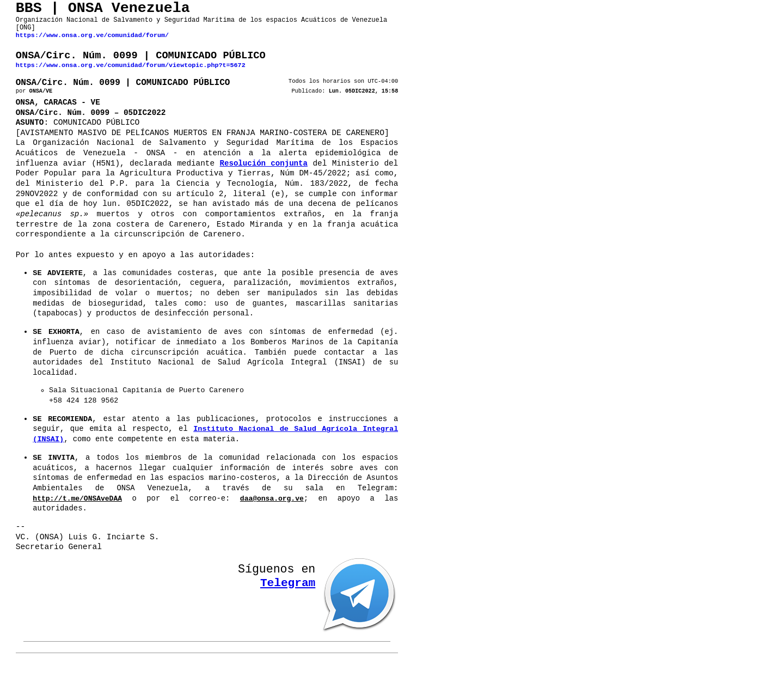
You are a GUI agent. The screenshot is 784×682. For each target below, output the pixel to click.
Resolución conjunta (264, 179)
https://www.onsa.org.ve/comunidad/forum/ (92, 42)
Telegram (288, 597)
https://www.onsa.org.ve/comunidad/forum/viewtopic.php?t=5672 (131, 76)
